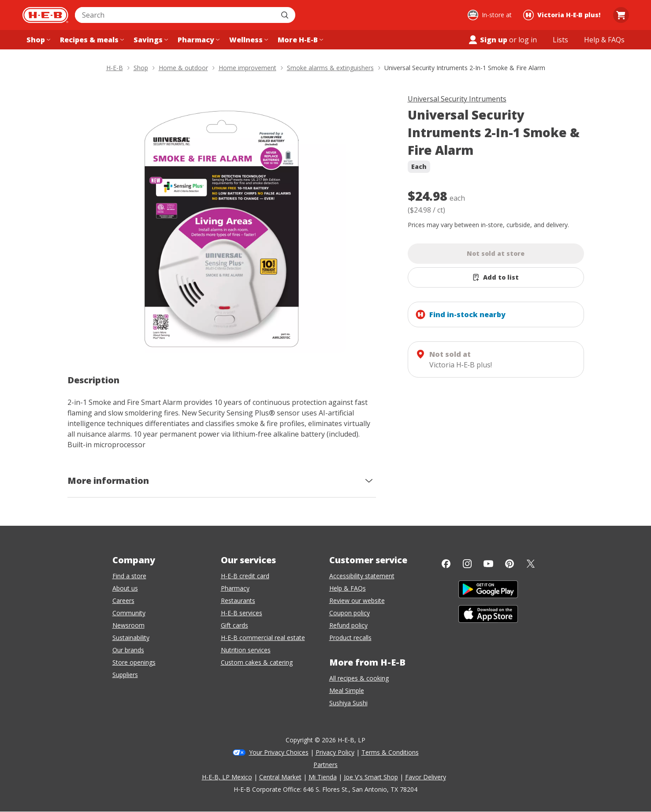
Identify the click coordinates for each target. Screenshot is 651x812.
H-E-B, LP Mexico (227, 777)
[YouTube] (488, 564)
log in (528, 40)
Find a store (129, 576)
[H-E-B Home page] (45, 15)
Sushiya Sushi (348, 703)
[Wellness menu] (248, 40)
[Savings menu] (150, 40)
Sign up (487, 40)
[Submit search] (286, 15)
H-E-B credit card (245, 576)
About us (125, 588)
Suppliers (125, 675)
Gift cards (234, 625)
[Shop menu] (37, 40)
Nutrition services (246, 650)
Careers (123, 601)
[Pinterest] (510, 564)
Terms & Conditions (390, 752)
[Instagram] (467, 564)
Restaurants (238, 601)
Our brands (128, 650)
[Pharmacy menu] (198, 40)
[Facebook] (446, 564)
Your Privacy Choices (279, 752)
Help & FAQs (348, 588)
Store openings (134, 662)
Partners (325, 765)
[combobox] (175, 15)
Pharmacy (235, 588)
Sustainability (131, 638)
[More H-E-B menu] (299, 40)
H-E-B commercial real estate (263, 638)
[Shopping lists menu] (560, 40)
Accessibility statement (362, 576)
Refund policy (348, 625)
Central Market (280, 777)
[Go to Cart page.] (621, 15)
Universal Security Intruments (457, 99)
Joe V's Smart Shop (371, 777)
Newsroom (128, 625)
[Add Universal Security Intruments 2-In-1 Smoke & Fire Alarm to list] (496, 277)
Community (129, 613)
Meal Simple (347, 690)
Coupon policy (350, 613)
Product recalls (350, 638)
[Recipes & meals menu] (91, 40)
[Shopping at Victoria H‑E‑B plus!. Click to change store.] (563, 15)
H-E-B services (242, 613)
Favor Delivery (426, 777)
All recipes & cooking (359, 678)
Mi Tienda (323, 777)
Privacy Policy (335, 752)
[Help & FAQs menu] (604, 40)
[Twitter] (531, 564)
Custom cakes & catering (257, 662)
